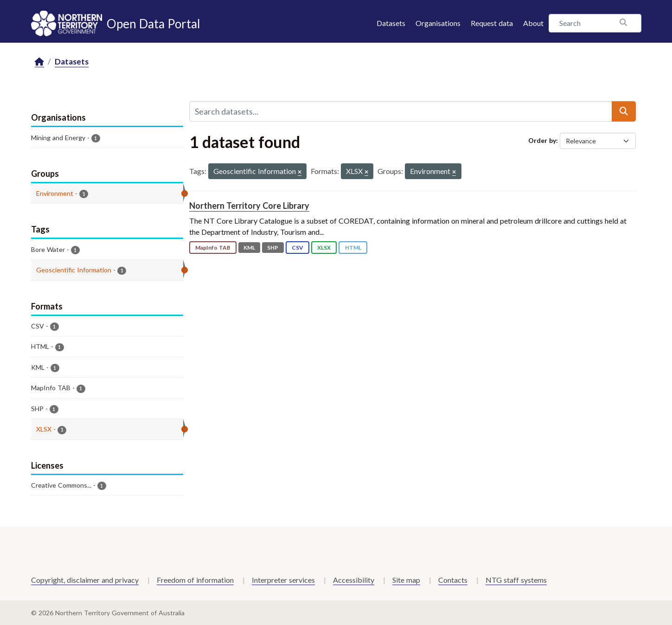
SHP (273, 248)
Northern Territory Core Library (249, 206)
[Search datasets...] (401, 111)
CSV (298, 248)
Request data (492, 23)
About (533, 23)
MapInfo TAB (213, 248)
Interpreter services (283, 580)
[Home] (39, 62)
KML (249, 248)
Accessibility (354, 580)
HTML (353, 248)
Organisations (438, 23)
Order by (542, 140)
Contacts (453, 580)
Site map (406, 580)
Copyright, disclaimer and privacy (85, 580)
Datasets (391, 23)
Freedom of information (195, 580)
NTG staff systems (516, 580)
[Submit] (624, 111)
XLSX (324, 248)
